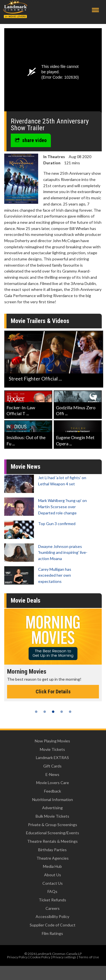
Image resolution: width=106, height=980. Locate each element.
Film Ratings (52, 933)
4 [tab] (62, 712)
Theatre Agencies (53, 858)
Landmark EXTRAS (52, 757)
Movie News (26, 467)
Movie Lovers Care (53, 783)
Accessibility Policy (52, 916)
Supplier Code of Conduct (53, 925)
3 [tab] (53, 712)
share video (31, 140)
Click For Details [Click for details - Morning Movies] (53, 692)
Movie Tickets (52, 749)
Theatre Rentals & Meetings (52, 841)
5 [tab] (70, 712)
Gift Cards (52, 766)
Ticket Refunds (52, 900)
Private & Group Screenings (53, 825)
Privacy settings (64, 957)
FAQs (52, 891)
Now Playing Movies (52, 741)
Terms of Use (89, 957)
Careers (53, 908)
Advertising (52, 808)
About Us (53, 875)
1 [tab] (36, 712)
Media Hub (52, 866)
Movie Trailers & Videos (40, 321)
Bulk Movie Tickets (52, 816)
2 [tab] (45, 712)
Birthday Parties (52, 850)
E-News (52, 774)
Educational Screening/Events (53, 833)
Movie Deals (26, 600)
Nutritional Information (53, 799)
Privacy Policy (17, 957)
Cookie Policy (40, 957)
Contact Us (53, 883)
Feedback (53, 791)
